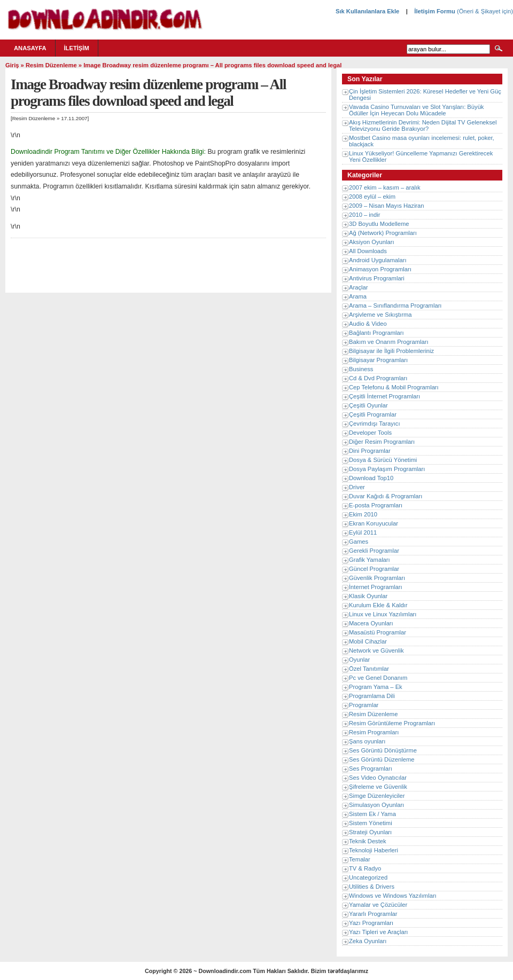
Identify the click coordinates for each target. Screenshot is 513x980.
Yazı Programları (371, 923)
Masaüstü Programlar (378, 632)
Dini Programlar (370, 451)
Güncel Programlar (374, 569)
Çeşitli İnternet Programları (384, 396)
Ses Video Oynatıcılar (378, 778)
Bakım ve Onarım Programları (389, 342)
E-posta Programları (376, 505)
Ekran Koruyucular (374, 523)
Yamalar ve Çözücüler (378, 905)
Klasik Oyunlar (368, 596)
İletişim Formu (434, 11)
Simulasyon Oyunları (376, 805)
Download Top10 (371, 478)
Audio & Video (368, 324)
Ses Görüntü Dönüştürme (383, 750)
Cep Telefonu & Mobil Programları (394, 387)
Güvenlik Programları (377, 578)
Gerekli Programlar (374, 551)
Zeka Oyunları (368, 941)
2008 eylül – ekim (372, 197)
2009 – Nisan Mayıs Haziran (387, 206)
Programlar (364, 705)
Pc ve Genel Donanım (378, 678)
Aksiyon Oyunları (372, 242)
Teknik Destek (368, 841)
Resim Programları (374, 732)
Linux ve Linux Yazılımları (383, 614)
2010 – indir (364, 215)
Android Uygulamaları (378, 260)
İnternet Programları (376, 587)
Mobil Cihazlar (368, 641)
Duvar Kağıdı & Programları (386, 496)
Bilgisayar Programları (378, 360)
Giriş (12, 65)
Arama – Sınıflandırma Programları (395, 305)
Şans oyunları (367, 741)
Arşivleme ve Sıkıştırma (380, 315)
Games (359, 542)
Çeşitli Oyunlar (368, 405)
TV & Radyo (365, 868)
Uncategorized (368, 877)
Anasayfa (30, 48)
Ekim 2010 (363, 514)
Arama (358, 296)
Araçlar (358, 287)
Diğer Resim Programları (382, 442)
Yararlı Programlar (373, 914)
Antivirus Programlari (377, 278)
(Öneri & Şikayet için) (484, 11)
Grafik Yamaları (370, 560)
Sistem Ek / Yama (372, 814)
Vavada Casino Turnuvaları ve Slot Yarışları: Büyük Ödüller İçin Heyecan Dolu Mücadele (416, 110)
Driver (357, 487)
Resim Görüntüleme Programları (392, 723)
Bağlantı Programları (376, 333)
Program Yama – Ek (376, 687)
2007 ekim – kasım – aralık (385, 187)
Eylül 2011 (363, 532)
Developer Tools (370, 433)
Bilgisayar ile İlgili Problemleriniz (391, 351)
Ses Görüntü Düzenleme (382, 759)
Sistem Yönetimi (371, 823)
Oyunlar (359, 660)
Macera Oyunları (371, 623)
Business (361, 369)
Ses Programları (371, 769)
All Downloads (368, 251)
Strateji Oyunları (370, 832)
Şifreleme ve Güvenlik (378, 787)
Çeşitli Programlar (373, 414)
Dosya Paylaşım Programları (387, 469)
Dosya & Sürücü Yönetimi (383, 460)
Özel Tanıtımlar (369, 669)
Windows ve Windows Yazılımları (393, 896)
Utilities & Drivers (372, 887)
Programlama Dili (372, 696)
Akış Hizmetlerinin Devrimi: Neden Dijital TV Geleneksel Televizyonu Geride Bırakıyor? (423, 126)
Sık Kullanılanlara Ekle (367, 11)
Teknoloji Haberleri (374, 850)
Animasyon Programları (380, 269)
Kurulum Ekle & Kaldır (378, 605)
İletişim (77, 48)
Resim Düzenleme (51, 65)
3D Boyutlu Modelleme (379, 224)
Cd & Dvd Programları (378, 378)
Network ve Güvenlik (376, 650)
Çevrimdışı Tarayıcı (375, 424)
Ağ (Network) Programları (383, 233)
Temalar (360, 859)
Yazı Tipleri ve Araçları (378, 932)
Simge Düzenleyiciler (377, 796)
